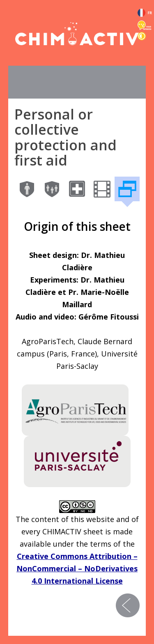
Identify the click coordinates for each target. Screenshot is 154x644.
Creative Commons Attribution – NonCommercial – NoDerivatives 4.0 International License (77, 568)
